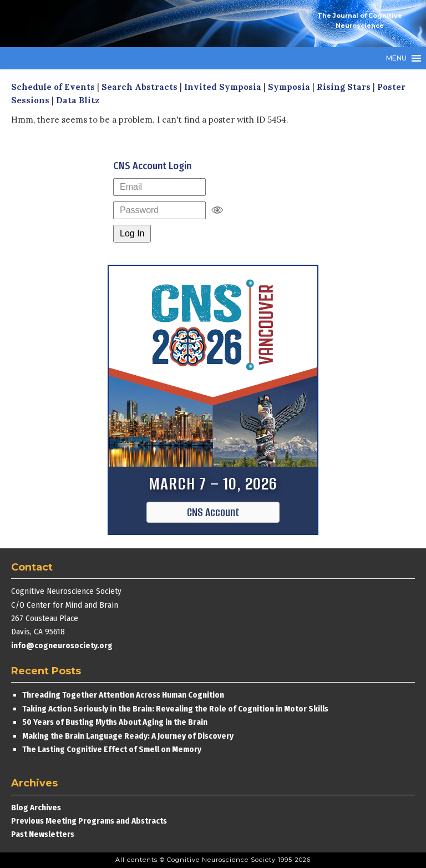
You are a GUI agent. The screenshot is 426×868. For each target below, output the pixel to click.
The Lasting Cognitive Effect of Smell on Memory (113, 749)
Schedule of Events (53, 87)
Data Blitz (78, 100)
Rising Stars (344, 87)
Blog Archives (36, 808)
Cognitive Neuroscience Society (94, 24)
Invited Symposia (223, 87)
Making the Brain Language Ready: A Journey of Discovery (128, 736)
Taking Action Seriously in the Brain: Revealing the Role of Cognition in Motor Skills (175, 709)
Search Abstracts (140, 87)
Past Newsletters (43, 834)
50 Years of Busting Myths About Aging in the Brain (115, 722)
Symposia (289, 87)
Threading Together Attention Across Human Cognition (123, 695)
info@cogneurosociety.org (62, 645)
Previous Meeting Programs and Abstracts (89, 821)
